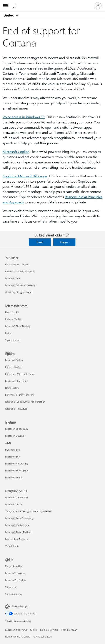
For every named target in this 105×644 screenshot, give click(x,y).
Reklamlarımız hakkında (18, 637)
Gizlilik (34, 630)
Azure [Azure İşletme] (8, 443)
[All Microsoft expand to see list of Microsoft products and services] (5, 6)
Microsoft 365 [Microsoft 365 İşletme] (12, 457)
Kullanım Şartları (49, 630)
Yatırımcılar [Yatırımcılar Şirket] (11, 587)
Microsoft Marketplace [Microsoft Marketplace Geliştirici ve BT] (17, 525)
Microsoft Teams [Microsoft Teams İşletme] (14, 477)
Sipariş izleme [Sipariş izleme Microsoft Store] (13, 340)
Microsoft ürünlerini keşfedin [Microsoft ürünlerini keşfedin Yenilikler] (20, 285)
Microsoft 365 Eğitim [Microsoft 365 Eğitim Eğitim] (16, 381)
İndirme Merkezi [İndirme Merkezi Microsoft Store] (14, 319)
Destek (9, 15)
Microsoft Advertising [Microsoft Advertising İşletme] (17, 463)
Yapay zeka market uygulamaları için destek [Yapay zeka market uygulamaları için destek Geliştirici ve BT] (28, 511)
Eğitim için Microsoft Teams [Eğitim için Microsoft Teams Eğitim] (20, 374)
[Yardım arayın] (15, 6)
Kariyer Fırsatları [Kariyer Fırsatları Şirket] (14, 566)
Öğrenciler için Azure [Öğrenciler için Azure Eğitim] (16, 409)
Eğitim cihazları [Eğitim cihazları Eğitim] (13, 367)
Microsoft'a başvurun (16, 630)
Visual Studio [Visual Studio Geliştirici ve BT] (12, 546)
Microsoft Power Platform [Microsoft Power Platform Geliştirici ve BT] (19, 532)
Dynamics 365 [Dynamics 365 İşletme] (13, 450)
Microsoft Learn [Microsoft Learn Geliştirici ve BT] (13, 504)
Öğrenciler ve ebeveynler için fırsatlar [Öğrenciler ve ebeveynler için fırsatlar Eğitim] (25, 402)
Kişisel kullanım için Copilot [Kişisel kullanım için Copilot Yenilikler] (20, 271)
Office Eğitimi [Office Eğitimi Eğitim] (12, 388)
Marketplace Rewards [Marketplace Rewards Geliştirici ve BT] (17, 539)
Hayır (64, 242)
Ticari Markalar (69, 630)
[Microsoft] (52, 3)
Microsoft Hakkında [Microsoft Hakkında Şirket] (15, 573)
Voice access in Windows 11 (24, 117)
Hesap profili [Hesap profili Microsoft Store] (12, 312)
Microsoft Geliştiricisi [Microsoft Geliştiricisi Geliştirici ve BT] (17, 497)
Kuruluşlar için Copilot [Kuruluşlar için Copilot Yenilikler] (17, 264)
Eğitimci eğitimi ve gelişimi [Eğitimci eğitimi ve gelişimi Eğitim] (19, 395)
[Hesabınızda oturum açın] (98, 6)
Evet (40, 242)
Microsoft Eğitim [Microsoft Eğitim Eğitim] (14, 360)
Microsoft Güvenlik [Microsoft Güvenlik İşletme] (15, 436)
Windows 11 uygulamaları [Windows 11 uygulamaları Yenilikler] (19, 292)
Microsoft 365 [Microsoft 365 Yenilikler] (12, 278)
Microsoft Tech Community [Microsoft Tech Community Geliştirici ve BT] (19, 518)
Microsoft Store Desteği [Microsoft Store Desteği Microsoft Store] (18, 326)
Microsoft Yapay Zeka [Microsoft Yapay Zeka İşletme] (17, 429)
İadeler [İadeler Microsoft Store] (9, 333)
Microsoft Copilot (16, 152)
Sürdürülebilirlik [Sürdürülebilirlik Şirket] (14, 594)
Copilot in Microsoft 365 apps (25, 176)
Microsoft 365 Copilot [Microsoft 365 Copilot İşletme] (17, 470)
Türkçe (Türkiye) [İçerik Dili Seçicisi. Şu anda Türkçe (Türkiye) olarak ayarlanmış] (20, 606)
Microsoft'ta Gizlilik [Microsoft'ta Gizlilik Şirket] (16, 580)
